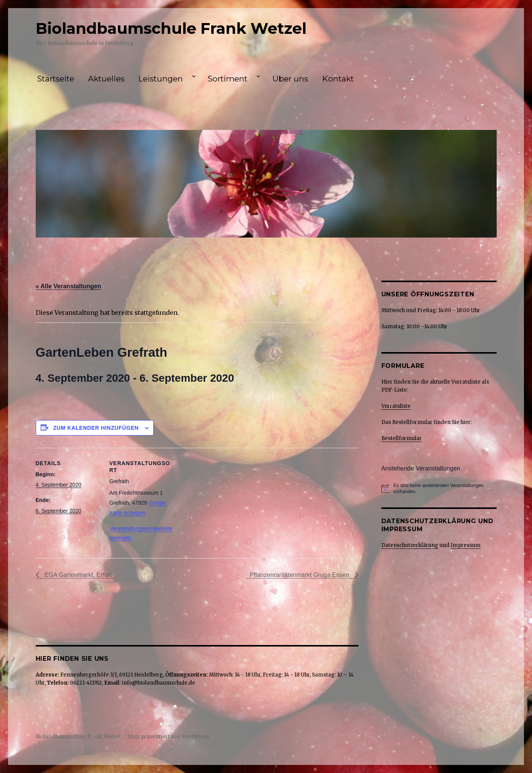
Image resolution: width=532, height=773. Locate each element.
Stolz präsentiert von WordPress (168, 737)
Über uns (290, 79)
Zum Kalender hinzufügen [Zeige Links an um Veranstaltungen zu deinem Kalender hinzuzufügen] (96, 428)
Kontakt (338, 79)
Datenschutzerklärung (410, 545)
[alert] (445, 489)
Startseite (56, 79)
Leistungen (161, 79)
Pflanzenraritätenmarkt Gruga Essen (300, 575)
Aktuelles (106, 79)
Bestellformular (402, 438)
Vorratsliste (396, 406)
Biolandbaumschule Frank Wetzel (171, 28)
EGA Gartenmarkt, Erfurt (77, 575)
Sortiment (228, 79)
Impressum (466, 545)
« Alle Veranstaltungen (69, 286)
